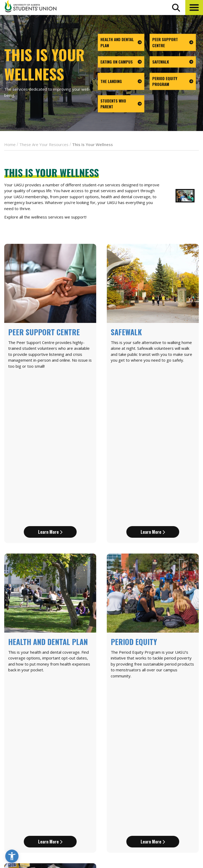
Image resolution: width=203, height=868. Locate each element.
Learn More (50, 390)
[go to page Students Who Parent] (121, 104)
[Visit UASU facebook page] (167, 835)
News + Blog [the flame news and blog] (168, 785)
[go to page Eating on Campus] (121, 62)
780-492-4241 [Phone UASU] (66, 817)
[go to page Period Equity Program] (173, 81)
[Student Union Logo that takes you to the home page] (31, 7)
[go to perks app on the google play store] (139, 820)
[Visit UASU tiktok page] (186, 835)
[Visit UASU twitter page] (177, 835)
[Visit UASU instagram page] (157, 835)
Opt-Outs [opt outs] (165, 822)
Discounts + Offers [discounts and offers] (175, 795)
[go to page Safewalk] (173, 62)
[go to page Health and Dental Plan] (121, 42)
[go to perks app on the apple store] (115, 820)
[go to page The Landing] (121, 81)
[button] (194, 8)
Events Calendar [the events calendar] (173, 776)
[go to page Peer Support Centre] (173, 42)
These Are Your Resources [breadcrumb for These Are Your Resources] (44, 144)
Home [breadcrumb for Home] (10, 144)
